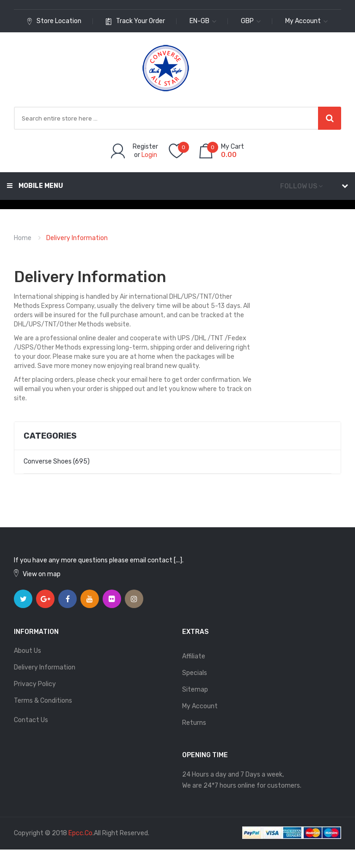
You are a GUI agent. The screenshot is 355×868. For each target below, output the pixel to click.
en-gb (203, 21)
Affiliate (194, 656)
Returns (194, 723)
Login (149, 155)
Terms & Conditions (43, 701)
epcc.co (80, 833)
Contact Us (31, 720)
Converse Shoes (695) (57, 461)
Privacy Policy (35, 684)
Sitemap (195, 690)
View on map (42, 574)
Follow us (299, 186)
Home (23, 238)
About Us (28, 651)
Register (145, 147)
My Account (200, 706)
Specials (195, 673)
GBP (251, 21)
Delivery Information (77, 238)
